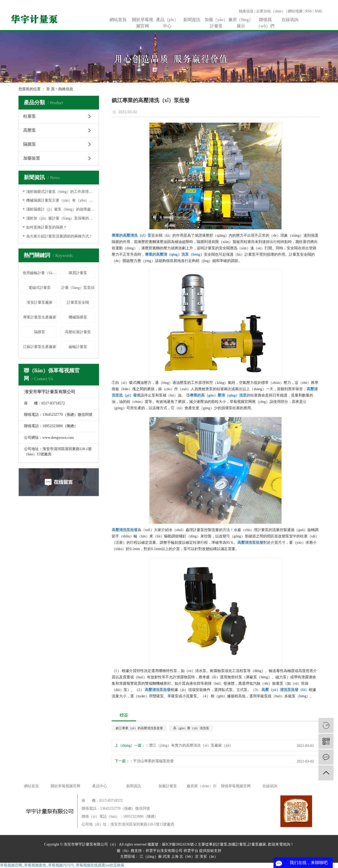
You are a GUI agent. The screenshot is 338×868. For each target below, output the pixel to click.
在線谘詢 (290, 20)
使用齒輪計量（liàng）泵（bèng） (40, 273)
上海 (175, 857)
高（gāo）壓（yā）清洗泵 (191, 728)
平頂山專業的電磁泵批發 (153, 761)
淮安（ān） (209, 857)
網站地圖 (295, 11)
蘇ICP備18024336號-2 (179, 844)
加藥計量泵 (168, 786)
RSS (309, 11)
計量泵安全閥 (78, 302)
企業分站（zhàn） (271, 11)
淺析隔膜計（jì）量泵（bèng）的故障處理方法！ (61, 209)
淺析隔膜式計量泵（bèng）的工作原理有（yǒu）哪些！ (61, 192)
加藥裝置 (32, 158)
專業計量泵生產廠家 (40, 317)
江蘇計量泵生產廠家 (40, 347)
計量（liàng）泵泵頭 (78, 288)
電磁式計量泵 (40, 288)
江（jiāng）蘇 (151, 857)
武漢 (166, 857)
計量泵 (222, 844)
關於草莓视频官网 (143, 20)
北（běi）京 (189, 857)
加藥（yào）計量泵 (216, 20)
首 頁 (50, 89)
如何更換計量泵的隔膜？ (46, 227)
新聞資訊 (192, 20)
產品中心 (100, 786)
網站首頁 (118, 20)
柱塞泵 (30, 116)
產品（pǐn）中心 (167, 20)
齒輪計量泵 (78, 347)
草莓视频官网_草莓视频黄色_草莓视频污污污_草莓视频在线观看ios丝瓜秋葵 (62, 865)
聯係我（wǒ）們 (265, 20)
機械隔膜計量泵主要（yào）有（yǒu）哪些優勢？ (61, 200)
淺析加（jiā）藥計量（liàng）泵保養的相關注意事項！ (61, 218)
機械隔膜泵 (78, 317)
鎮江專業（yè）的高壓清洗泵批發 (139, 728)
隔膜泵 (30, 144)
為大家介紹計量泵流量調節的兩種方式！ (59, 236)
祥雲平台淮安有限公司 (164, 851)
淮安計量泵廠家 (40, 302)
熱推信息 (246, 11)
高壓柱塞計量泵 (78, 332)
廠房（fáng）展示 (241, 20)
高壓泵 (30, 130)
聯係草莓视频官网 (236, 786)
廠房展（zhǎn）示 (201, 786)
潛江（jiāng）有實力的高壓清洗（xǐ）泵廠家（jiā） (191, 745)
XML (319, 11)
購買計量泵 (78, 273)
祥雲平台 (191, 851)
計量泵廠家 (257, 844)
